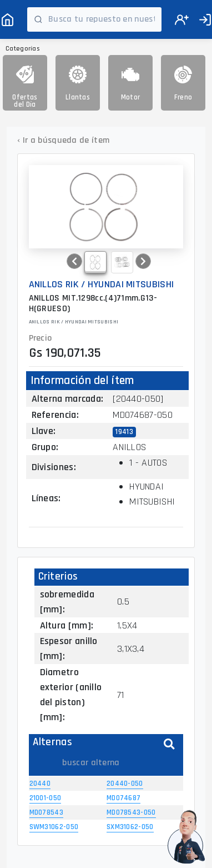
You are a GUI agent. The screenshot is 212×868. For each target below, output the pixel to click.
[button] (74, 261)
